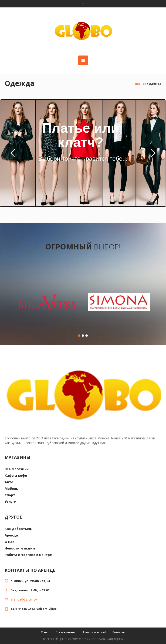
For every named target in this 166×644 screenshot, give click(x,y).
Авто (9, 482)
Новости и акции (20, 548)
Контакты (119, 632)
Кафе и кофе (16, 476)
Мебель (11, 489)
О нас (9, 542)
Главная (140, 84)
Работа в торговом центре (28, 555)
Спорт (10, 495)
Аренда (11, 535)
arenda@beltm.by (24, 600)
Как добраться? (19, 529)
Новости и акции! (94, 632)
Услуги (11, 502)
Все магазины (17, 469)
